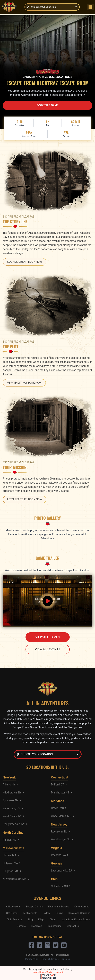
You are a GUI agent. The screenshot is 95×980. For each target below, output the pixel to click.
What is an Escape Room (76, 920)
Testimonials (30, 913)
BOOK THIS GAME (47, 105)
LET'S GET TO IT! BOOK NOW (25, 499)
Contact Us (73, 926)
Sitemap (66, 959)
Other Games (82, 907)
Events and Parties (59, 907)
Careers (21, 926)
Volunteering (54, 926)
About (53, 920)
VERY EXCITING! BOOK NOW (24, 383)
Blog (30, 920)
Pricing (59, 913)
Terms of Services (50, 959)
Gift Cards (12, 913)
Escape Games (34, 907)
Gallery (46, 913)
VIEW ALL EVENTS (48, 649)
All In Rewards (15, 920)
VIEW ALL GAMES (47, 637)
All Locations (13, 907)
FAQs (41, 920)
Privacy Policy (32, 959)
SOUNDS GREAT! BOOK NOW (25, 262)
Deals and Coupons (79, 913)
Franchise (37, 926)
